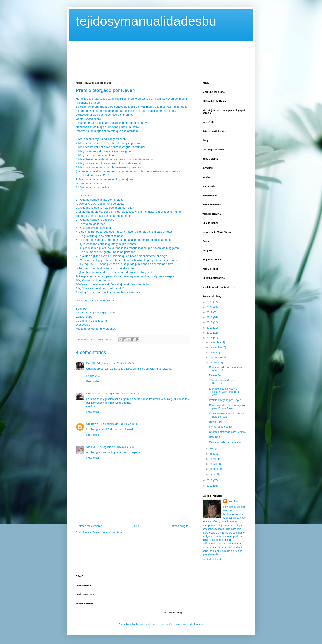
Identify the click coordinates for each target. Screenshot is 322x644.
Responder (93, 381)
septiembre (216, 358)
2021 (210, 302)
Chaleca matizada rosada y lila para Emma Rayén (227, 407)
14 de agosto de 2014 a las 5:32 (116, 363)
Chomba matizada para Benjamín (223, 382)
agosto (214, 363)
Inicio (136, 526)
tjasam (164, 625)
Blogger (198, 625)
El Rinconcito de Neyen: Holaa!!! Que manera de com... (225, 392)
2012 (210, 486)
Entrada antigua (179, 526)
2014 (210, 338)
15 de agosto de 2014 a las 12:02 (119, 424)
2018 (210, 317)
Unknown (92, 424)
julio (212, 449)
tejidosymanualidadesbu (146, 21)
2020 (210, 307)
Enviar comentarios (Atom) (108, 532)
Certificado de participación (225, 442)
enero (213, 474)
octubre (214, 353)
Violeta (91, 447)
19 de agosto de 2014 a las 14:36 (116, 447)
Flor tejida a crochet (220, 427)
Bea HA (91, 363)
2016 (210, 328)
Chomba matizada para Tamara (227, 432)
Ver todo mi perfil (212, 560)
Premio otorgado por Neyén (225, 400)
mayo (213, 459)
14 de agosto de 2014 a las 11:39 (121, 394)
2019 (210, 312)
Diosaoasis (93, 394)
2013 (210, 480)
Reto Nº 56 (215, 422)
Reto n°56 (215, 375)
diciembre (216, 342)
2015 (210, 333)
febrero (214, 469)
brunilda (233, 501)
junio (213, 454)
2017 (210, 322)
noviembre (216, 347)
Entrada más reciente (90, 526)
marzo (214, 464)
